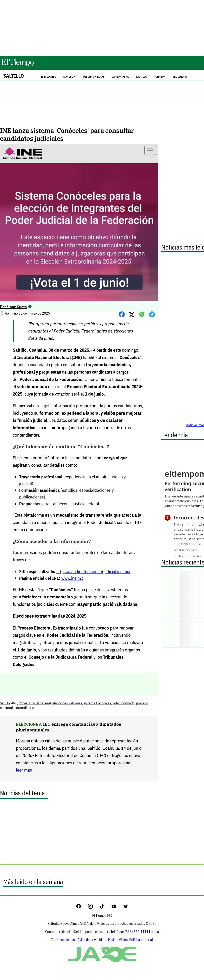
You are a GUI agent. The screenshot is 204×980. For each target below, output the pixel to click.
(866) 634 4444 (136, 932)
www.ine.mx (72, 578)
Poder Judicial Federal (35, 703)
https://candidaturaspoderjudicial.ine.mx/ (93, 571)
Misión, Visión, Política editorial (130, 940)
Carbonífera (120, 77)
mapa (155, 932)
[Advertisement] (102, 28)
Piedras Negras (94, 77)
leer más (24, 770)
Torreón (160, 77)
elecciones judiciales (67, 703)
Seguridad (180, 77)
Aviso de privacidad (91, 940)
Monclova (70, 77)
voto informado (124, 703)
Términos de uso (63, 940)
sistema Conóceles (97, 703)
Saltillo (14, 76)
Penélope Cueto (13, 307)
